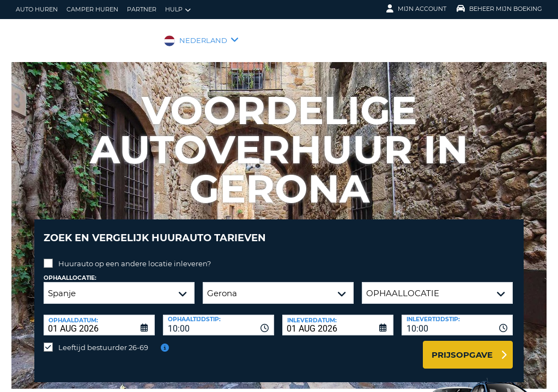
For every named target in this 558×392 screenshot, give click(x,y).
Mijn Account (416, 9)
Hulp (178, 10)
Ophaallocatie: (70, 270)
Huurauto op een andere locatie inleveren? (135, 255)
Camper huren (92, 9)
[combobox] (219, 317)
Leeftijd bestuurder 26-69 (103, 339)
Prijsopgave (462, 347)
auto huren (37, 9)
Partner (142, 9)
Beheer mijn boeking (499, 9)
